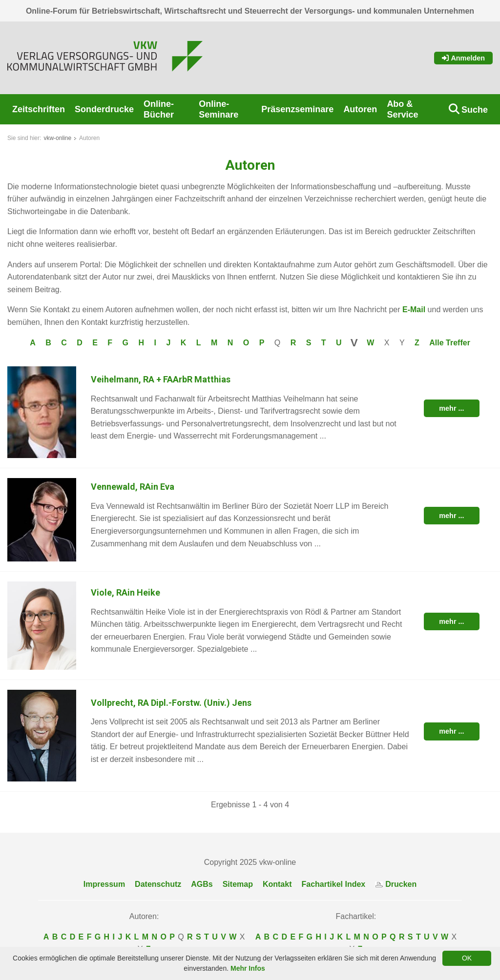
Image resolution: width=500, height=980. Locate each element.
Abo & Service (402, 109)
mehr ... (451, 408)
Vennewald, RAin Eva (133, 487)
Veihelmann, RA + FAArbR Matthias (161, 379)
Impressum (104, 884)
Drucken (396, 884)
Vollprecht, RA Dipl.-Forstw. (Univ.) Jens (171, 703)
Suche (475, 110)
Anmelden (463, 58)
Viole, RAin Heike (125, 592)
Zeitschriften (39, 109)
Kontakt (277, 884)
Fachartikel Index (334, 884)
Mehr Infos (248, 968)
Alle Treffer (450, 343)
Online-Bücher (159, 109)
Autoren (360, 109)
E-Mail (414, 310)
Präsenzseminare (297, 109)
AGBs (202, 884)
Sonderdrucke (104, 109)
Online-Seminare (219, 109)
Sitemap (238, 884)
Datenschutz (158, 884)
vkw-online (57, 138)
